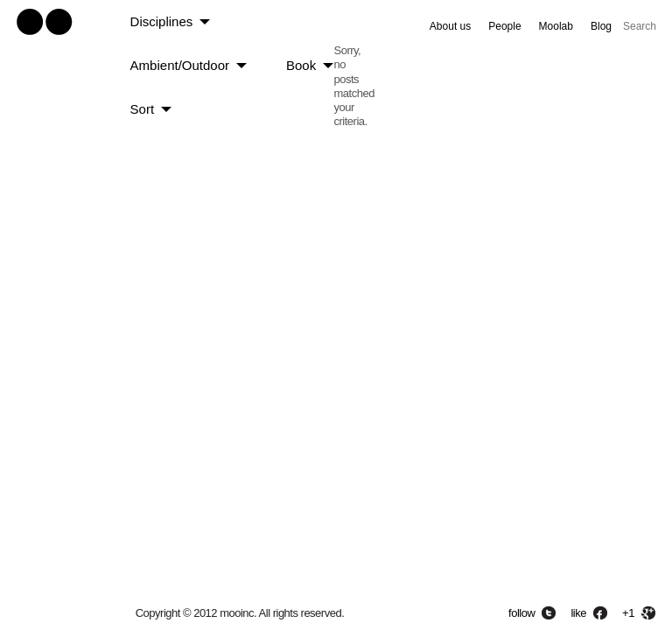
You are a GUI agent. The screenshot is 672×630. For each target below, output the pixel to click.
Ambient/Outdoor (180, 65)
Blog (601, 26)
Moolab (556, 26)
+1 (628, 613)
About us (450, 26)
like (578, 613)
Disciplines (162, 21)
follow (521, 613)
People (504, 26)
